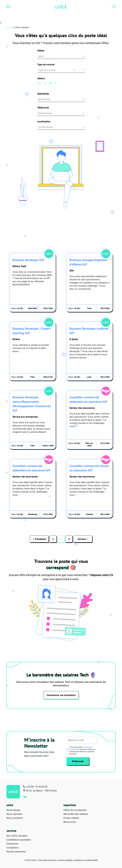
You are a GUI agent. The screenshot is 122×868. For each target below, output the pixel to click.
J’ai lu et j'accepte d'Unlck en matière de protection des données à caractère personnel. (82, 751)
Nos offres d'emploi (17, 836)
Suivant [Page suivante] (82, 539)
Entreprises (13, 844)
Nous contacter (15, 818)
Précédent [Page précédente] (40, 539)
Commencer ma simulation (61, 695)
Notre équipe (13, 810)
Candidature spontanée (19, 840)
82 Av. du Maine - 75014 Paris (41, 791)
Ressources (70, 822)
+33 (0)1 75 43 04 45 (37, 787)
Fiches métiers (71, 818)
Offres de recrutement (75, 810)
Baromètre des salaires (76, 814)
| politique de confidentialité (85, 860)
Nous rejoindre (14, 814)
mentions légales (65, 860)
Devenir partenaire (16, 851)
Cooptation (12, 847)
